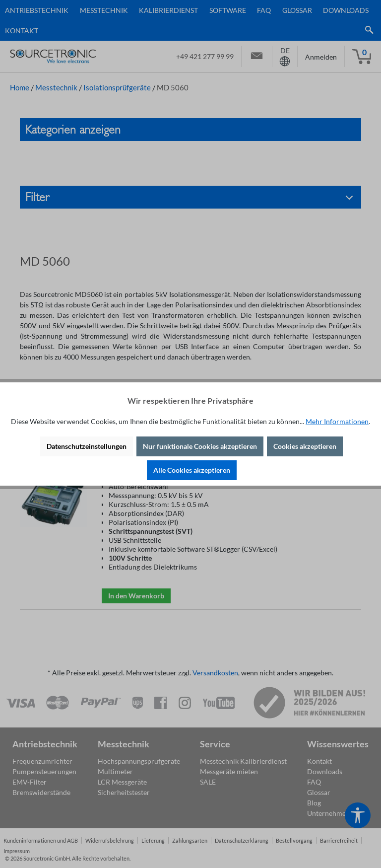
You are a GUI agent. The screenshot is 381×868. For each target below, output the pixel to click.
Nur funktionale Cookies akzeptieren (200, 446)
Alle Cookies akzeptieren (192, 470)
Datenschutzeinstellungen (87, 446)
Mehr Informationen (337, 421)
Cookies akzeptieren (305, 446)
